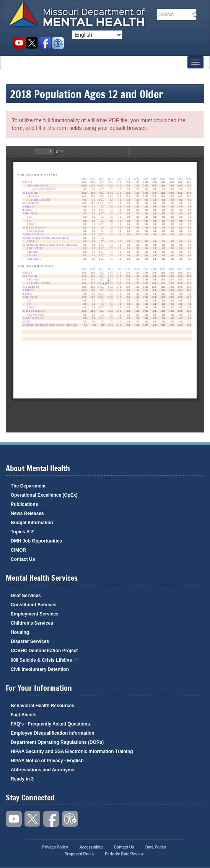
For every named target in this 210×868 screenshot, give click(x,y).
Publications (24, 504)
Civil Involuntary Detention (40, 669)
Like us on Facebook (45, 43)
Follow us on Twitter (32, 43)
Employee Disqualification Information (53, 733)
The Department (28, 486)
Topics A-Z (22, 532)
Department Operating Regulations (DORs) (57, 742)
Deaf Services (26, 596)
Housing (20, 632)
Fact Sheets (24, 715)
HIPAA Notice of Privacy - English (47, 761)
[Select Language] (97, 35)
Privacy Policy (55, 847)
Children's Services (32, 623)
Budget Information (32, 523)
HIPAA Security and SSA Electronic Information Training (72, 751)
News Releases (27, 513)
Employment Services (35, 614)
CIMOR (18, 550)
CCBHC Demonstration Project (44, 651)
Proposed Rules (79, 854)
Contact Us (23, 559)
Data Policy (156, 847)
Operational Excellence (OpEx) (44, 495)
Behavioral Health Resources (42, 706)
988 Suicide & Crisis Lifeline (45, 660)
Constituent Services (33, 605)
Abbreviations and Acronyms (42, 770)
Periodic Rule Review (124, 854)
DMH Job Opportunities (36, 541)
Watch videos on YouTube (19, 43)
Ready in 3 (22, 779)
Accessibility (58, 43)
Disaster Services (30, 641)
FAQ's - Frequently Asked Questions (50, 724)
